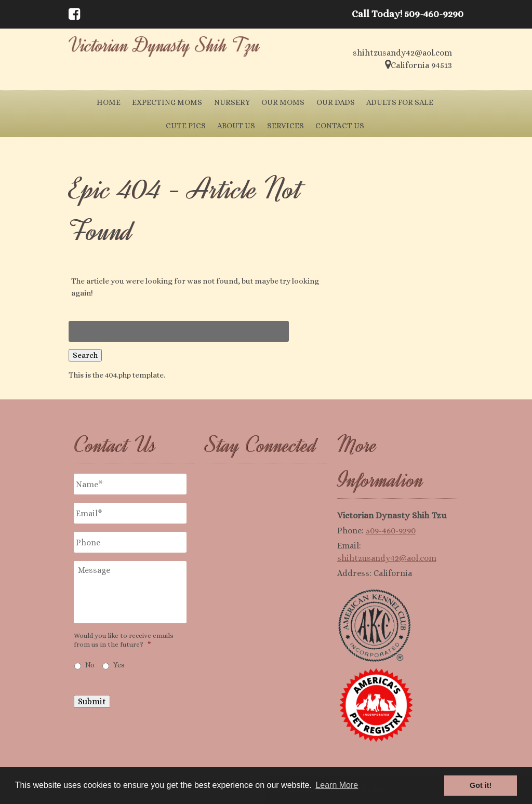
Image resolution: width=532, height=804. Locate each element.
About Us (236, 126)
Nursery (232, 102)
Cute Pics (186, 126)
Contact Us (340, 126)
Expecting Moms (167, 102)
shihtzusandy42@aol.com (387, 558)
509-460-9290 (391, 531)
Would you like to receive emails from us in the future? (124, 640)
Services (285, 126)
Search (85, 355)
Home (109, 102)
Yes (119, 665)
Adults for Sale (400, 102)
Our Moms (283, 102)
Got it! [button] (481, 785)
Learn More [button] (337, 785)
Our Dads (336, 102)
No (90, 665)
